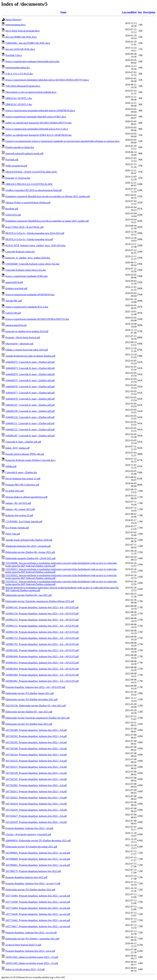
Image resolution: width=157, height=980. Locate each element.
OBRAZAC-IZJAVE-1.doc (19, 98)
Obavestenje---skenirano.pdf (19, 344)
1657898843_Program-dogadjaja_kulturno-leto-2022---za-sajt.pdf (38, 853)
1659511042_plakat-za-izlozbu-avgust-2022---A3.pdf (32, 957)
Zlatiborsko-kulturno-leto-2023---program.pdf (28, 546)
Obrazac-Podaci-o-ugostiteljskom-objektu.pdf (28, 203)
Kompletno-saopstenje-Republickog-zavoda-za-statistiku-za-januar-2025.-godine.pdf (47, 221)
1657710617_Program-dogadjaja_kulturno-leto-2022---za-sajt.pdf (38, 926)
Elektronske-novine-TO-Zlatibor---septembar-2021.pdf (32, 939)
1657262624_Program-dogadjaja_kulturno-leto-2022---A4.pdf (36, 804)
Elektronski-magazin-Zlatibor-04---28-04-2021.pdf (30, 558)
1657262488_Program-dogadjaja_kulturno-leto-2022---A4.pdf (36, 730)
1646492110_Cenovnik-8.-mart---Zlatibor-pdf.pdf (30, 417)
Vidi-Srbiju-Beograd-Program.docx (23, 86)
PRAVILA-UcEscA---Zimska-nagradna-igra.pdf (29, 239)
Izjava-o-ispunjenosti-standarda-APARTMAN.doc (30, 295)
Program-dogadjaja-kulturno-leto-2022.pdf (26, 877)
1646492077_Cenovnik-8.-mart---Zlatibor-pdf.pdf (30, 393)
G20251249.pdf (13, 313)
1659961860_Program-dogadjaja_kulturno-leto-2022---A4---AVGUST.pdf (42, 675)
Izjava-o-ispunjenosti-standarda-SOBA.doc (27, 276)
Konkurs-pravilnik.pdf (16, 288)
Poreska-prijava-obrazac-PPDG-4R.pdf (25, 454)
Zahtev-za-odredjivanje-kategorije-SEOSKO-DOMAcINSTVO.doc (39, 123)
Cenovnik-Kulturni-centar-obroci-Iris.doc (26, 270)
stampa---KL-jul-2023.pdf (18, 503)
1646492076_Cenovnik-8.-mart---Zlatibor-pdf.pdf (30, 387)
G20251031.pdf (13, 215)
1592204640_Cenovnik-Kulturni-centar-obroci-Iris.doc (33, 264)
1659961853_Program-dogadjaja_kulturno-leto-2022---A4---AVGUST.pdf (42, 663)
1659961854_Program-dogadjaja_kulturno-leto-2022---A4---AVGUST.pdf (42, 669)
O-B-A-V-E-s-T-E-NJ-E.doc (19, 74)
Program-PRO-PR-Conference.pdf (22, 485)
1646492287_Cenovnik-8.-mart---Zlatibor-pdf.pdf (30, 436)
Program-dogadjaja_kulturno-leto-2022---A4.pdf (29, 828)
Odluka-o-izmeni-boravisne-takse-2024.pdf (27, 350)
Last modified (129, 12)
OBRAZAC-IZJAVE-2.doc (19, 104)
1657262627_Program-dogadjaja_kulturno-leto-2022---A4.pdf (36, 816)
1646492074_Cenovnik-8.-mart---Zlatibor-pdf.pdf (30, 374)
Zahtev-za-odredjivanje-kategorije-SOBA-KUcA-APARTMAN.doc (39, 135)
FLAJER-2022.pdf (15, 491)
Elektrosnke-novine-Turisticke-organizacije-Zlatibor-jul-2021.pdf (38, 718)
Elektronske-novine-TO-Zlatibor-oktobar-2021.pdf (30, 890)
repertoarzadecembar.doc (18, 68)
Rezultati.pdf (12, 209)
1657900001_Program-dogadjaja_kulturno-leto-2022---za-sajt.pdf (38, 865)
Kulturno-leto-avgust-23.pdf (19, 515)
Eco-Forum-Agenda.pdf (17, 528)
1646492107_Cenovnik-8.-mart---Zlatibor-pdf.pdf (30, 405)
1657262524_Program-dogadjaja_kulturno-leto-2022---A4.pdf (36, 755)
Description (149, 12)
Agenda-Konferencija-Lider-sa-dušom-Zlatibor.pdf (30, 356)
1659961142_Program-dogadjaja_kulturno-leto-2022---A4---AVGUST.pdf (42, 607)
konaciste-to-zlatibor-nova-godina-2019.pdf (27, 331)
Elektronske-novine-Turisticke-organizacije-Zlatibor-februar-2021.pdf (40, 601)
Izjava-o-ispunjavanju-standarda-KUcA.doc (27, 307)
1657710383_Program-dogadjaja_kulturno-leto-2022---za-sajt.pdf (38, 896)
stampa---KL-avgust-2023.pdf (20, 509)
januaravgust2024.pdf (16, 325)
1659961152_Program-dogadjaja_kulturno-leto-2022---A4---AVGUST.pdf (42, 620)
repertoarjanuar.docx (15, 25)
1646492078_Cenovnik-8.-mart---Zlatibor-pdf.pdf (30, 399)
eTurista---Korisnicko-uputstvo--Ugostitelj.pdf (28, 834)
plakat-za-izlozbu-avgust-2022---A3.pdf (25, 969)
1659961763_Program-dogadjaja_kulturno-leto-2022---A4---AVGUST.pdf (42, 644)
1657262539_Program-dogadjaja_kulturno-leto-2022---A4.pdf (36, 773)
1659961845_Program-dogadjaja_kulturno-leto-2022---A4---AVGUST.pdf (42, 650)
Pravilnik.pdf (12, 160)
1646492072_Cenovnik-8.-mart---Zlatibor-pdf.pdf (30, 362)
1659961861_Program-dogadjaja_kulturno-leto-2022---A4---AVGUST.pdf (42, 681)
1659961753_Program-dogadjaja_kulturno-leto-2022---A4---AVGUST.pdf (42, 638)
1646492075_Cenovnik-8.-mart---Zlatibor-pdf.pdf (30, 380)
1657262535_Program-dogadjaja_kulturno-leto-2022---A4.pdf (36, 761)
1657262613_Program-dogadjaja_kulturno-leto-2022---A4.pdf (36, 791)
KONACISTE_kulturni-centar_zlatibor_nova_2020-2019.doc (36, 245)
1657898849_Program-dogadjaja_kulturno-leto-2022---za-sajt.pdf (38, 859)
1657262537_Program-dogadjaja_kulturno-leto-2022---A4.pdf (36, 767)
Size (140, 12)
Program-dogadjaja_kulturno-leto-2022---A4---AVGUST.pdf (35, 687)
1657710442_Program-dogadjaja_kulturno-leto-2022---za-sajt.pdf (38, 920)
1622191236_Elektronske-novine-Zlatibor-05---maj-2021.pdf (36, 706)
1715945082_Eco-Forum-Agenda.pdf (24, 522)
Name (63, 12)
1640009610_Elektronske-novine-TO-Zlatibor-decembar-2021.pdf (38, 841)
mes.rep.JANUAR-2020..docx (20, 49)
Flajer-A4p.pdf (13, 534)
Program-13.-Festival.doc (18, 178)
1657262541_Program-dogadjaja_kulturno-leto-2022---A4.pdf (36, 779)
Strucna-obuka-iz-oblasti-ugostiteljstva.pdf (26, 497)
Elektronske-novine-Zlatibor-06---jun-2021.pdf (29, 595)
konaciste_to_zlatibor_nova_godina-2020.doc (28, 258)
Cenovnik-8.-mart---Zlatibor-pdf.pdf (23, 442)
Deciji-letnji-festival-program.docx (23, 31)
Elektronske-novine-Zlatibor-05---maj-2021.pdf (29, 712)
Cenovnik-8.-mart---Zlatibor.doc (21, 472)
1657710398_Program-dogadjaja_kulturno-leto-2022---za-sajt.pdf (38, 902)
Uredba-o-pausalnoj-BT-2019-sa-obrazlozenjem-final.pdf (34, 190)
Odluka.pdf (11, 466)
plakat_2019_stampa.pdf (17, 448)
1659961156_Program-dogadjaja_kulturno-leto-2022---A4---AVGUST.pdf (42, 632)
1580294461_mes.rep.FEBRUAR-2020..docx (28, 43)
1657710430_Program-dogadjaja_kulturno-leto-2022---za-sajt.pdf (38, 914)
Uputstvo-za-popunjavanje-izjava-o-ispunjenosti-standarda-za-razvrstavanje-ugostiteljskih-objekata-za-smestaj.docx (62, 141)
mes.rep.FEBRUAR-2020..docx (21, 37)
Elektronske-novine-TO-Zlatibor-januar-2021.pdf (30, 693)
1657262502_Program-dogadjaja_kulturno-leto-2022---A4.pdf (36, 736)
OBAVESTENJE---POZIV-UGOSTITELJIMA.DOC (31, 172)
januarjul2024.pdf (14, 282)
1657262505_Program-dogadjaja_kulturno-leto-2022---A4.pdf (36, 742)
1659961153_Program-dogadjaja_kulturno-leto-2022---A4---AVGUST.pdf (42, 626)
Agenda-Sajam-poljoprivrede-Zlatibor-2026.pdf (29, 540)
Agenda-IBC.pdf (14, 301)
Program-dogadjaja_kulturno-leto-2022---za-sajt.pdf (31, 933)
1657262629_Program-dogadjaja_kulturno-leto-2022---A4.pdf (36, 822)
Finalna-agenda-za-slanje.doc (20, 147)
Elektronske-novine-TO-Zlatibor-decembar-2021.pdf (31, 847)
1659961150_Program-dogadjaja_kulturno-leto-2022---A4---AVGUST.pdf (42, 614)
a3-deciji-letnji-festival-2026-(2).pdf (23, 945)
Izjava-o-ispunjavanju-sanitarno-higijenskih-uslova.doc (33, 61)
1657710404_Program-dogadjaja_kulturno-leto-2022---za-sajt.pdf (38, 908)
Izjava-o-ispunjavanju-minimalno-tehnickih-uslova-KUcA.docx (37, 129)
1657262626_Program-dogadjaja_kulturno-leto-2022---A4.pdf (36, 810)
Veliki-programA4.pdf (16, 166)
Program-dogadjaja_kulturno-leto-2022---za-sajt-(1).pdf (33, 883)
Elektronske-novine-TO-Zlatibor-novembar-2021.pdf (31, 699)
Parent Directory (13, 20)
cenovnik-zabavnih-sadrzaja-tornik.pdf (24, 153)
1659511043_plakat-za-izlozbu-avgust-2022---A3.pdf (32, 963)
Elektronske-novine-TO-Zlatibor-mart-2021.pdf (29, 724)
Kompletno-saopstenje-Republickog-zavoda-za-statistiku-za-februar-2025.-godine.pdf (48, 196)
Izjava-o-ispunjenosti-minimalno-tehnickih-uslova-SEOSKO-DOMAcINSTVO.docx (47, 80)
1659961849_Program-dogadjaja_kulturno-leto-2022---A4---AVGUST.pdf (42, 656)
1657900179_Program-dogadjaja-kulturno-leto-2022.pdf (33, 871)
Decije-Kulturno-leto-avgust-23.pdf (23, 479)
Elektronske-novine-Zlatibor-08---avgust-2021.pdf (30, 552)
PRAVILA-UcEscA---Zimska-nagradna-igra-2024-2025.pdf (35, 233)
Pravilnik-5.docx (14, 55)
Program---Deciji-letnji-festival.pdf (23, 337)
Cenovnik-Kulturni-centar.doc (20, 252)
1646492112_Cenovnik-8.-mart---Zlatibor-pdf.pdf (30, 429)
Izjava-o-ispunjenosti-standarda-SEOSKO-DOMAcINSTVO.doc (37, 319)
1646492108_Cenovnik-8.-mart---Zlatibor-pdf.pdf (30, 411)
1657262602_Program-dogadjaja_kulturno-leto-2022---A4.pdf (36, 785)
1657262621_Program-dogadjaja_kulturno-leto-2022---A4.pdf (36, 798)
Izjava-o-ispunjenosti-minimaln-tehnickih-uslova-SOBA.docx (36, 117)
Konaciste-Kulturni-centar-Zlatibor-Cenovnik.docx (30, 460)
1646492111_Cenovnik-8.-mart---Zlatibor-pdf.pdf (30, 423)
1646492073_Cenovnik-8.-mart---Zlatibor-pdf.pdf (30, 368)
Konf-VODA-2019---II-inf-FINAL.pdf (24, 227)
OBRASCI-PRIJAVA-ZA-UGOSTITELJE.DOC (29, 184)
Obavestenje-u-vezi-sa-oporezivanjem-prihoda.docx (31, 92)
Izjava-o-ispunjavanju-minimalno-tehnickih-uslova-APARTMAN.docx (40, 110)
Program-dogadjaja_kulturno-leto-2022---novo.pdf (30, 951)
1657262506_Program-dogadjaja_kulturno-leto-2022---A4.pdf (36, 748)
